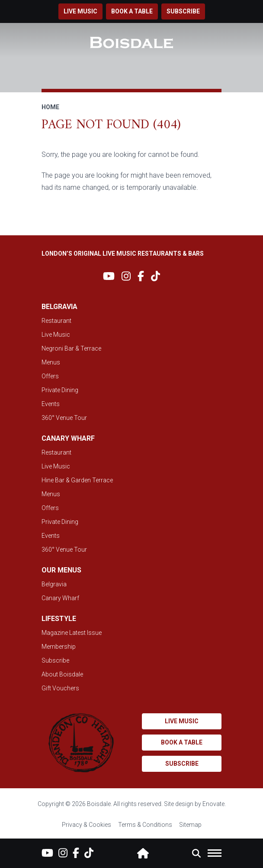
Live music (80, 11)
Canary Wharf (60, 598)
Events (51, 404)
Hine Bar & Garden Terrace (77, 480)
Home (50, 107)
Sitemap (190, 825)
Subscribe (183, 11)
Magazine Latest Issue (72, 633)
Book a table (132, 11)
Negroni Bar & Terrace (71, 348)
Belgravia (54, 584)
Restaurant (56, 321)
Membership (59, 647)
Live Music (56, 335)
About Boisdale (62, 674)
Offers (50, 376)
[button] (196, 853)
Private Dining (60, 390)
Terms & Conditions (145, 825)
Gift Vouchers (60, 688)
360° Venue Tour (64, 418)
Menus (51, 362)
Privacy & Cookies (87, 825)
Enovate (213, 804)
